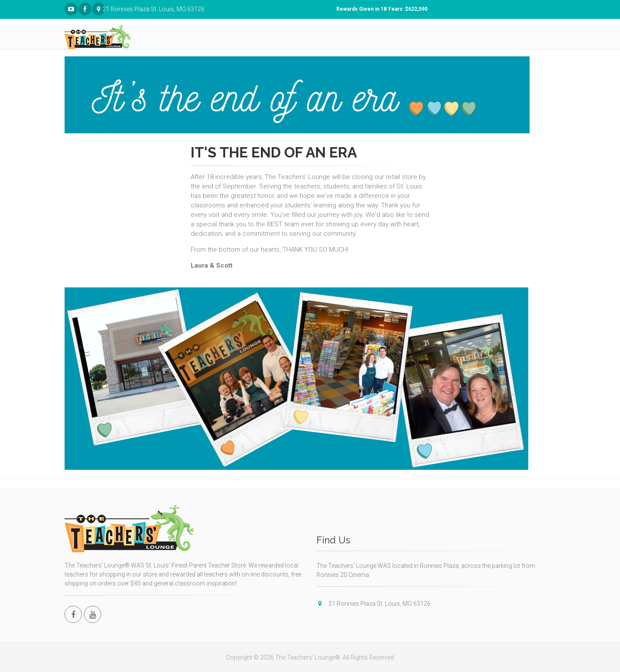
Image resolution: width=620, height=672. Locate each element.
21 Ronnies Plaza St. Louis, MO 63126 (99, 9)
